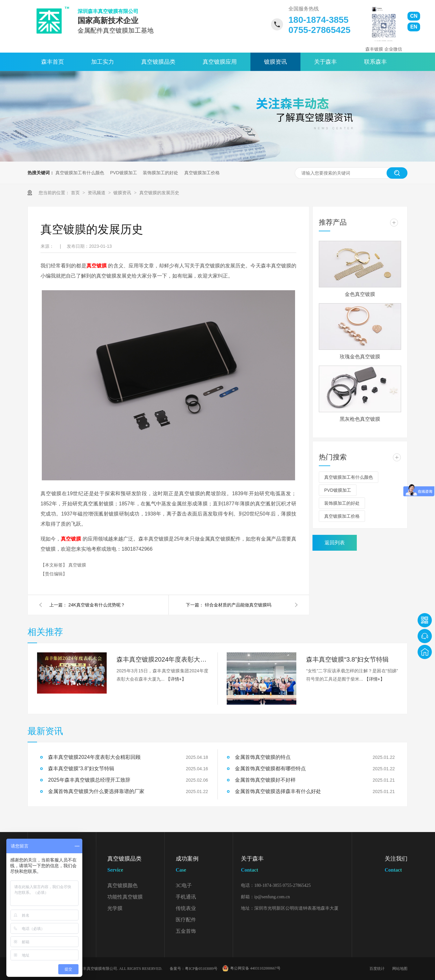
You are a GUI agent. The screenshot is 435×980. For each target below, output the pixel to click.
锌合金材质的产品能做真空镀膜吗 (238, 605)
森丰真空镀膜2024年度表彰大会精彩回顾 (162, 659)
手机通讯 (186, 897)
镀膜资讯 (275, 62)
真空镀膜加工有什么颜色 (80, 173)
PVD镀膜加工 (124, 173)
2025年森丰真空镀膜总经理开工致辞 (89, 780)
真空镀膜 (77, 565)
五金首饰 (186, 931)
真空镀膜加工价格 (202, 173)
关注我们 (396, 865)
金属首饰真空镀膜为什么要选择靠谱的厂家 (96, 791)
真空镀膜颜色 (123, 885)
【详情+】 (176, 679)
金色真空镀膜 (360, 294)
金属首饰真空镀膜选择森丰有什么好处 (278, 791)
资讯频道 (97, 193)
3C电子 (184, 885)
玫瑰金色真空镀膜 (360, 357)
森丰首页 (53, 62)
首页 (76, 193)
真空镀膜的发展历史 (159, 193)
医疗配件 (186, 920)
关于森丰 (325, 62)
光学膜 (115, 908)
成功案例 (204, 865)
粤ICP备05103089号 (201, 969)
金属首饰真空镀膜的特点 (263, 757)
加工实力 (103, 62)
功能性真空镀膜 (125, 897)
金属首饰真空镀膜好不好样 (265, 780)
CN (414, 16)
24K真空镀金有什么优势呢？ (97, 605)
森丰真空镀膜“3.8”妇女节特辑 (347, 659)
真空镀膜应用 (220, 62)
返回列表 (335, 543)
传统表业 (186, 908)
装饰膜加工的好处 (161, 173)
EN (414, 27)
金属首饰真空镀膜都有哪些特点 (270, 769)
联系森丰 (375, 62)
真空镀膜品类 (158, 62)
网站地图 (400, 969)
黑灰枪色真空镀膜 (360, 419)
